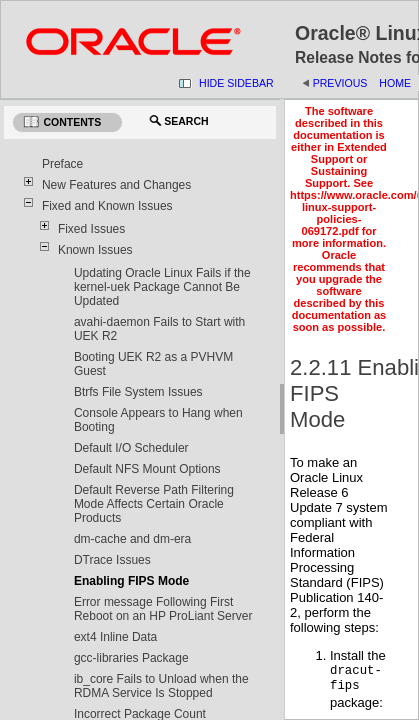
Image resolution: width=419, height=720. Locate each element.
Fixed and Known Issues (107, 206)
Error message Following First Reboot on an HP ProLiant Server (163, 609)
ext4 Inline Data (115, 637)
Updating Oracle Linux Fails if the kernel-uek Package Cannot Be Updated (162, 287)
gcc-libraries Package (131, 658)
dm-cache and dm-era (132, 539)
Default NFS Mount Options (147, 469)
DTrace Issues (112, 560)
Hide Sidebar (236, 83)
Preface (62, 164)
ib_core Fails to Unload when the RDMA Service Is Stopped (161, 686)
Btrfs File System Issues (138, 392)
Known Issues (95, 250)
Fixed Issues (91, 229)
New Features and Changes (116, 185)
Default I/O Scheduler (131, 448)
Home (395, 83)
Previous (340, 83)
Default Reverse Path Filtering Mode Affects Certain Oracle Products (154, 504)
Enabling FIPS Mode (131, 581)
